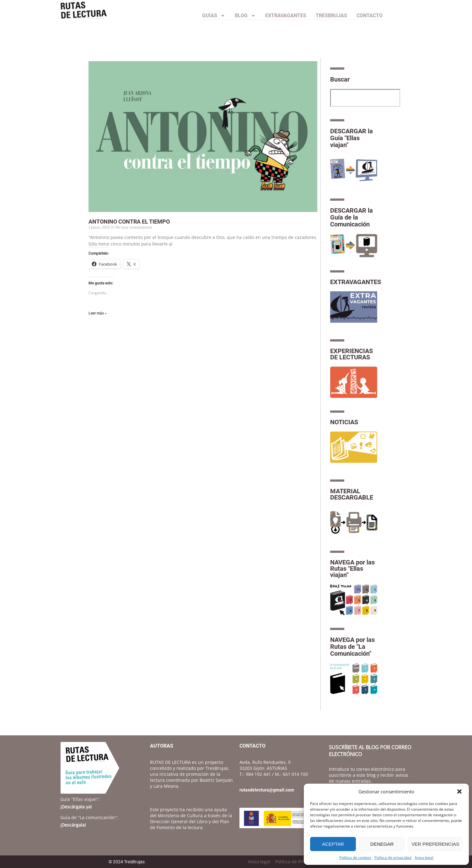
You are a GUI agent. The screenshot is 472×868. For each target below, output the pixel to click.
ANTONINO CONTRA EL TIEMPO (129, 222)
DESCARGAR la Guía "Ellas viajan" (351, 138)
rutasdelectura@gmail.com (267, 790)
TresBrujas (331, 16)
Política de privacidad (393, 857)
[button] (459, 791)
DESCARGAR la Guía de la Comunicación (351, 217)
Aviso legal (424, 857)
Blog (245, 16)
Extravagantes (286, 16)
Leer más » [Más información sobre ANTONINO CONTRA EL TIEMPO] (98, 313)
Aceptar (333, 844)
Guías (214, 16)
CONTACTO (370, 16)
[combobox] (365, 98)
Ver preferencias (435, 844)
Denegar (382, 844)
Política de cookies (355, 857)
